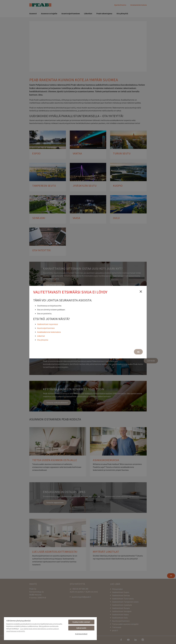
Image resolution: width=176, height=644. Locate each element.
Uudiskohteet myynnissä (47, 324)
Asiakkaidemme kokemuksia (49, 332)
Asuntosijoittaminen (46, 328)
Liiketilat (41, 336)
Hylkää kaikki (81, 628)
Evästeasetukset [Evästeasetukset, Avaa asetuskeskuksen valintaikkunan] (81, 634)
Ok (138, 352)
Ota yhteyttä (43, 340)
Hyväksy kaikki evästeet (81, 622)
